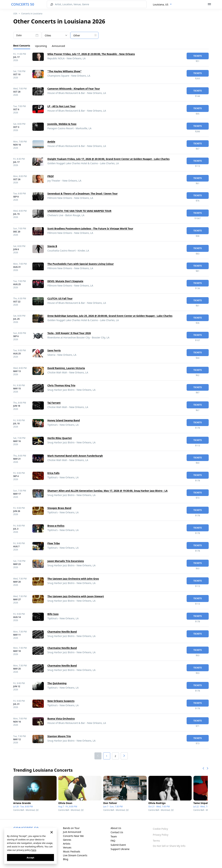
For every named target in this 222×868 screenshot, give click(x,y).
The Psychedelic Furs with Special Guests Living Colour (81, 264)
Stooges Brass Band (59, 508)
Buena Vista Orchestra (61, 719)
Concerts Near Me (73, 836)
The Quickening (57, 683)
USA (15, 14)
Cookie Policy (160, 829)
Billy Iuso (53, 614)
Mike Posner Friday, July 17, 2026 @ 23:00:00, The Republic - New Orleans (91, 54)
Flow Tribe (54, 543)
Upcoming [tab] (41, 46)
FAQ (113, 841)
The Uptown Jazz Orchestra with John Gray (73, 579)
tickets (198, 56)
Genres (67, 840)
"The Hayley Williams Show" (65, 71)
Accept (30, 858)
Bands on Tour (71, 828)
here (34, 850)
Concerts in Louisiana (32, 14)
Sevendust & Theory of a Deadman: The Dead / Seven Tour (83, 194)
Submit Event (118, 845)
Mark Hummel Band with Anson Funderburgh (75, 456)
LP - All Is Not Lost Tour (62, 106)
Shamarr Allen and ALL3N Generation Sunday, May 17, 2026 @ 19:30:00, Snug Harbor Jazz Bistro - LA (108, 491)
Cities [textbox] (48, 35)
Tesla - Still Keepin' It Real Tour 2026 (69, 333)
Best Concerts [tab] (22, 46)
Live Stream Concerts (75, 855)
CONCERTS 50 (23, 4)
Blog (66, 859)
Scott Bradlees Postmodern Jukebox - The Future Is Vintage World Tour (90, 228)
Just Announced (72, 832)
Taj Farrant (54, 403)
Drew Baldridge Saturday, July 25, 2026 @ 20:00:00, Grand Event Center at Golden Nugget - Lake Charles (110, 316)
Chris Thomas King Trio (61, 385)
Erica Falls (54, 473)
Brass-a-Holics (56, 526)
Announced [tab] (58, 46)
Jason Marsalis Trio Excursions (66, 561)
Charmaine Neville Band (62, 632)
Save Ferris (54, 350)
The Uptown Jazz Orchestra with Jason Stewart (76, 596)
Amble (51, 142)
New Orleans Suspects (61, 701)
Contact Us (117, 832)
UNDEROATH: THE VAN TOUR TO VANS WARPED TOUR (79, 211)
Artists (67, 844)
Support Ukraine (120, 849)
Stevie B (52, 246)
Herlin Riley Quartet (60, 438)
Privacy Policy (160, 835)
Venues (67, 847)
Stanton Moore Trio (59, 736)
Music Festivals (71, 851)
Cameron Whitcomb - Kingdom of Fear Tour (74, 89)
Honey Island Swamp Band (64, 420)
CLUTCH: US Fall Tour (60, 298)
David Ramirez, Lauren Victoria (66, 368)
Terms (156, 841)
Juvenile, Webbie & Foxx (62, 124)
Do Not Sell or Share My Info (169, 846)
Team (114, 836)
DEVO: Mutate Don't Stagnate (65, 281)
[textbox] (84, 36)
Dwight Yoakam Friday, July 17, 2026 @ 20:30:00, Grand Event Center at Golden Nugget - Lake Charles (109, 159)
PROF (51, 176)
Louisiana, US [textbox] (161, 4)
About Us (116, 828)
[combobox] (162, 5)
